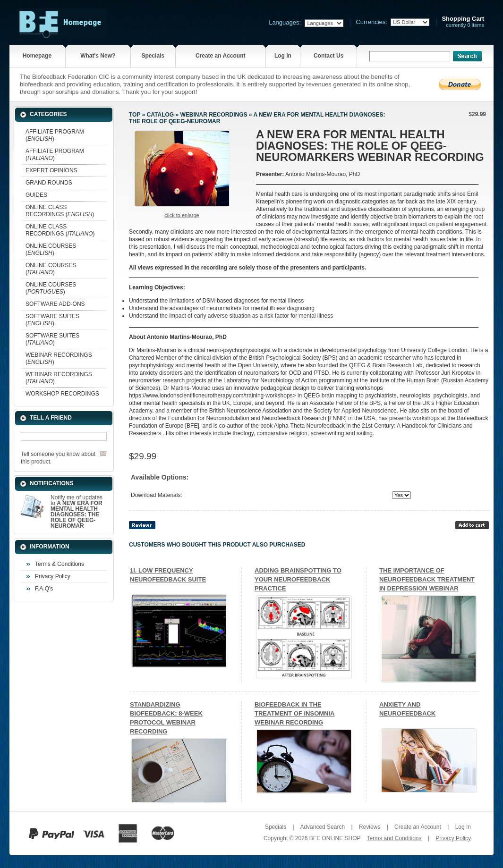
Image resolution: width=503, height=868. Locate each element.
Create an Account (221, 56)
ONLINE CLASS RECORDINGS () (60, 211)
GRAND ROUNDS (49, 183)
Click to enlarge (182, 215)
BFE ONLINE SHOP (335, 838)
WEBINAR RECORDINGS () (59, 358)
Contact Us (328, 56)
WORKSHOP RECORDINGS (62, 394)
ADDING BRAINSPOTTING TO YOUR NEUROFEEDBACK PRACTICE (298, 579)
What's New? (98, 56)
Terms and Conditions (394, 838)
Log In (283, 56)
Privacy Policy (53, 576)
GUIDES (36, 195)
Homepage (37, 56)
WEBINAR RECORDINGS (213, 115)
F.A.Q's (44, 589)
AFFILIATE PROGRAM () (55, 135)
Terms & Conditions (60, 564)
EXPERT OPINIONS (51, 170)
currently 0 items (463, 22)
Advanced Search (322, 827)
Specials (153, 56)
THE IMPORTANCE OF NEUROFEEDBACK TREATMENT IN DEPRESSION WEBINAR (427, 579)
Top (135, 115)
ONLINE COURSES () (51, 249)
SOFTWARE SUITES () (52, 320)
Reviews (370, 827)
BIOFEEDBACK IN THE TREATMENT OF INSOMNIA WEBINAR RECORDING (294, 713)
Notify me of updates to (77, 512)
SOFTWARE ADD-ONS (55, 304)
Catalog (161, 115)
